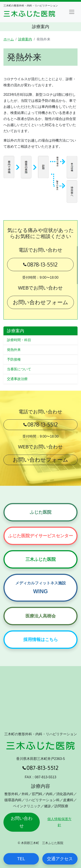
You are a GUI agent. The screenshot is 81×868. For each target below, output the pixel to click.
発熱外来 (14, 350)
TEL (21, 859)
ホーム (9, 39)
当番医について (19, 369)
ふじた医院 (41, 512)
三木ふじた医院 (41, 559)
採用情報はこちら (41, 639)
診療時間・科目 (19, 340)
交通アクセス (60, 859)
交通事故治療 (17, 379)
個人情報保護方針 (59, 822)
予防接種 (14, 359)
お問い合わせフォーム (40, 302)
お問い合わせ (22, 822)
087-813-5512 (41, 768)
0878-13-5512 (40, 264)
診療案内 (25, 39)
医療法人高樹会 (41, 616)
